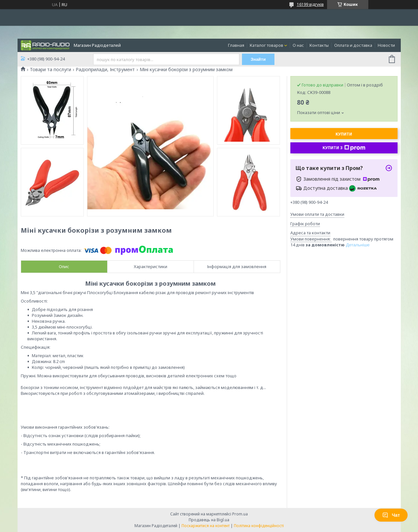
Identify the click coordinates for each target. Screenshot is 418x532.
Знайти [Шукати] (258, 59)
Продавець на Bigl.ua (209, 520)
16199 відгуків (310, 4)
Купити (344, 134)
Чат (391, 515)
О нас (298, 45)
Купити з (344, 148)
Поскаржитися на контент (206, 526)
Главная (236, 45)
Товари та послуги (51, 70)
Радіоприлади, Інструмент (105, 70)
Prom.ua (240, 514)
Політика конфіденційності (259, 526)
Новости (386, 45)
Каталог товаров (266, 45)
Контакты (319, 45)
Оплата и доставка (353, 45)
